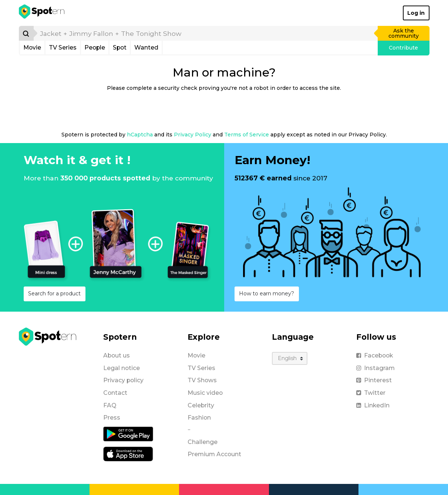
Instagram (375, 368)
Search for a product (54, 294)
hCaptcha (140, 135)
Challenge (203, 442)
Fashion (199, 418)
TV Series (63, 48)
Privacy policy (123, 380)
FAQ (110, 405)
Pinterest (374, 380)
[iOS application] (128, 454)
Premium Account (214, 454)
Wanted (146, 48)
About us (117, 355)
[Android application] (128, 434)
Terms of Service (247, 135)
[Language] (290, 358)
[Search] (26, 33)
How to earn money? (267, 294)
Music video (205, 393)
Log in (416, 13)
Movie (32, 48)
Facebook (375, 355)
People (95, 48)
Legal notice (122, 368)
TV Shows (202, 380)
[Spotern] (42, 13)
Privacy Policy (193, 135)
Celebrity (201, 405)
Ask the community (404, 33)
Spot (120, 48)
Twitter (371, 393)
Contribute (403, 48)
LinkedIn (373, 405)
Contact (115, 393)
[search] (206, 33)
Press (112, 418)
